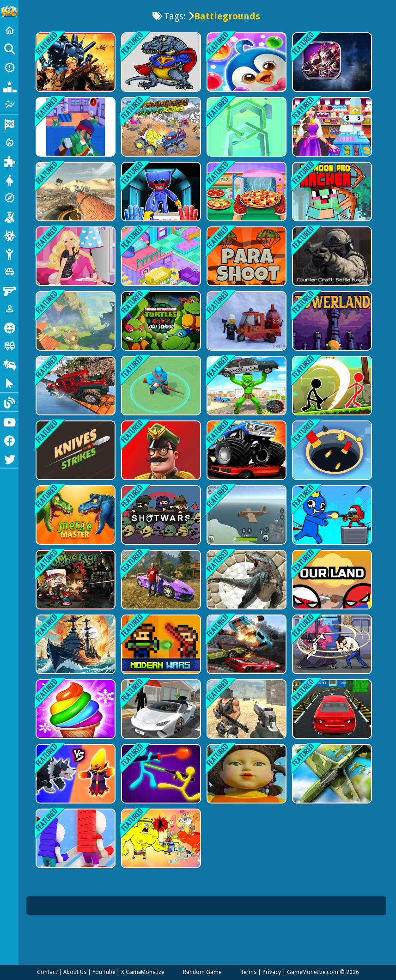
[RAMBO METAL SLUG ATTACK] (75, 62)
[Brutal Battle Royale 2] (246, 719)
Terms (248, 972)
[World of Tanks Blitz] (75, 193)
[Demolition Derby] (246, 653)
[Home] (9, 30)
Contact (47, 972)
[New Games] (9, 67)
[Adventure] (9, 198)
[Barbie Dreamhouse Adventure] (75, 259)
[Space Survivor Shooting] (331, 521)
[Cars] (9, 272)
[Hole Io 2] (331, 456)
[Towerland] (331, 325)
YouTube (104, 972)
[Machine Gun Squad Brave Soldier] (75, 128)
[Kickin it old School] (160, 325)
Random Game (202, 972)
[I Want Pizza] (246, 193)
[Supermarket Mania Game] (331, 128)
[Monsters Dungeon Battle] (75, 325)
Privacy (272, 972)
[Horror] (9, 327)
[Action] (9, 142)
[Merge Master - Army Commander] (160, 456)
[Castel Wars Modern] (160, 653)
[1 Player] (9, 309)
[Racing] (9, 124)
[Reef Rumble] (160, 850)
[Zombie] (9, 235)
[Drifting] (9, 364)
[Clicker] (9, 383)
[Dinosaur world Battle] (160, 62)
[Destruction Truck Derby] (160, 128)
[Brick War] (75, 850)
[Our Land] (331, 587)
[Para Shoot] (246, 259)
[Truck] (9, 346)
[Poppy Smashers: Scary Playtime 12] (160, 193)
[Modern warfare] (160, 390)
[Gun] (9, 290)
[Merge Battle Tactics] (75, 784)
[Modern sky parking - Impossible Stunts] (331, 719)
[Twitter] (9, 458)
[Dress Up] (9, 179)
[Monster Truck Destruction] (246, 456)
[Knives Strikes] (75, 456)
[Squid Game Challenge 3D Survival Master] (246, 784)
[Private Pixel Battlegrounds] (246, 521)
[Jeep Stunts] (75, 390)
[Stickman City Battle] (246, 390)
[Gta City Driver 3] (160, 719)
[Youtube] (9, 421)
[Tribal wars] (246, 587)
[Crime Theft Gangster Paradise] (160, 587)
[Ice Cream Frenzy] (75, 719)
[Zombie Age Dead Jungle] (75, 587)
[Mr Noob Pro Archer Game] (331, 193)
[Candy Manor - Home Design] (160, 259)
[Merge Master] (75, 521)
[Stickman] (9, 253)
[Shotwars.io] (160, 521)
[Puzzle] (9, 161)
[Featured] (9, 104)
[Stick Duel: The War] (160, 784)
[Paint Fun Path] (246, 128)
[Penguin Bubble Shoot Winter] (246, 62)
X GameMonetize (143, 972)
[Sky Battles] (331, 784)
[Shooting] (9, 216)
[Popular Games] (9, 86)
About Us (75, 972)
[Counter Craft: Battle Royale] (331, 259)
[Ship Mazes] (75, 653)
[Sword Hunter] (331, 653)
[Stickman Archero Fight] (331, 390)
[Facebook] (9, 440)
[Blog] (9, 402)
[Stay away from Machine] (246, 325)
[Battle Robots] (331, 62)
